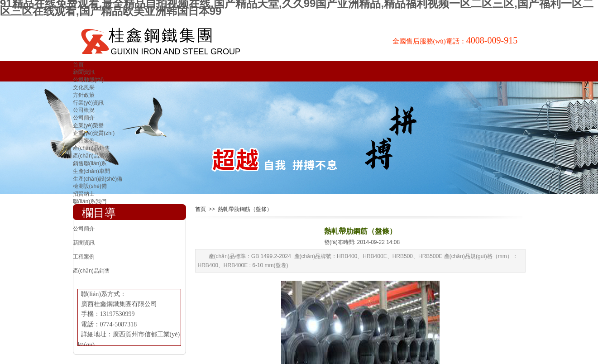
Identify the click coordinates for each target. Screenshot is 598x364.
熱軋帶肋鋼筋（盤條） (245, 209)
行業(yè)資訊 (89, 103)
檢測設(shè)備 (90, 186)
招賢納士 (84, 194)
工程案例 (84, 141)
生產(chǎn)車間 (91, 171)
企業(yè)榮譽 (89, 125)
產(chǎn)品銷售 (91, 148)
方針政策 (84, 95)
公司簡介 (84, 118)
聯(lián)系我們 (90, 201)
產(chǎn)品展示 (91, 156)
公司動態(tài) (89, 80)
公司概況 (84, 110)
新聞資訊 (84, 72)
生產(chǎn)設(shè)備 (98, 179)
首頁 (78, 65)
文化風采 (84, 87)
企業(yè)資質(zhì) (94, 133)
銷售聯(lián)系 (90, 163)
